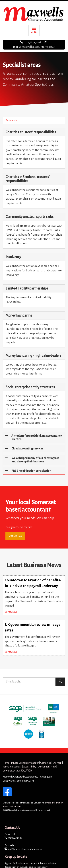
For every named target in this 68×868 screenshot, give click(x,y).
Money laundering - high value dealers (33, 356)
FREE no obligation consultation (31, 471)
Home (6, 763)
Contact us (15, 536)
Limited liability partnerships (27, 288)
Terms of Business (12, 767)
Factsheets (11, 120)
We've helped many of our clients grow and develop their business (35, 460)
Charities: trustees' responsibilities (31, 132)
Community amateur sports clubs (30, 217)
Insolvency (13, 257)
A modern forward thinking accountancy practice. (37, 437)
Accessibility (30, 767)
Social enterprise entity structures (30, 387)
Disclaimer (43, 767)
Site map (57, 763)
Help (53, 767)
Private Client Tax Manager (25, 763)
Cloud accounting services (27, 448)
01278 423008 (33, 42)
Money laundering (19, 315)
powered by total (17, 771)
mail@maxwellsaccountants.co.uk (34, 47)
